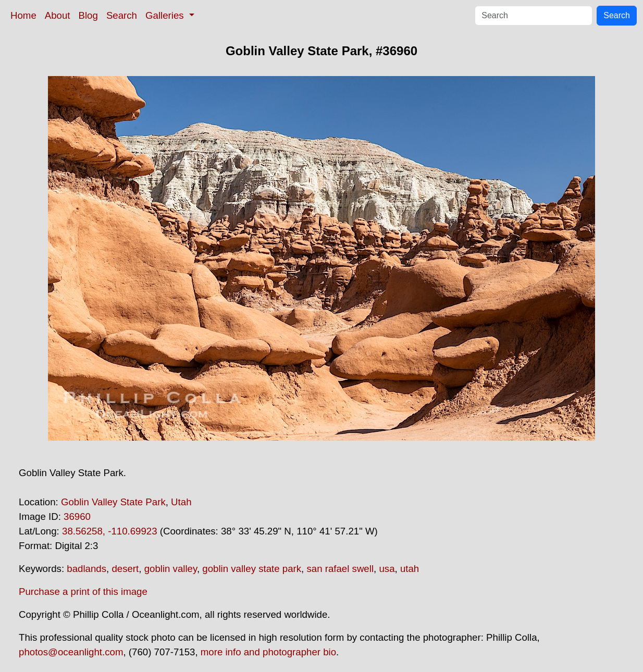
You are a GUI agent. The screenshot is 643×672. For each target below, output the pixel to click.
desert (125, 569)
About (58, 15)
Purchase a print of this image (83, 592)
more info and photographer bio (268, 652)
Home (23, 15)
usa (387, 569)
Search (122, 15)
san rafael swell (340, 569)
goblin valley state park (252, 569)
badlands (86, 569)
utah (410, 569)
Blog (88, 15)
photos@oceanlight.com (71, 652)
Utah (181, 502)
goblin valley (171, 569)
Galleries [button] (166, 15)
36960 (77, 517)
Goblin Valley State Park (113, 502)
